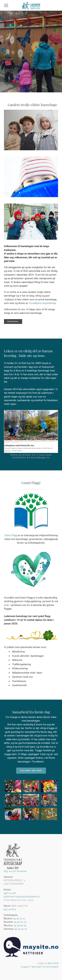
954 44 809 (10, 909)
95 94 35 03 (21, 929)
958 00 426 (10, 893)
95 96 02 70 (20, 922)
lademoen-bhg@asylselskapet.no (22, 897)
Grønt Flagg (11, 535)
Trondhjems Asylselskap (42, 303)
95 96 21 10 (19, 918)
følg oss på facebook (15, 871)
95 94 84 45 (20, 925)
